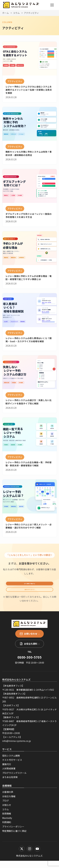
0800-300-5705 (29, 664)
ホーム (6, 13)
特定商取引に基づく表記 (14, 838)
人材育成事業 (9, 776)
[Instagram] (30, 856)
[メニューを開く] (52, 5)
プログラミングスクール (14, 780)
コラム (16, 13)
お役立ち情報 (9, 804)
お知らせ (7, 812)
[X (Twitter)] (22, 856)
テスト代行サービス (12, 767)
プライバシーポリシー (13, 834)
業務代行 (7, 771)
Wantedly (7, 825)
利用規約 (7, 829)
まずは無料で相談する (30, 585)
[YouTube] (37, 856)
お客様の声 (8, 799)
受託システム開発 (11, 763)
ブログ (6, 808)
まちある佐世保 (10, 784)
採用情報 (7, 821)
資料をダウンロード (30, 595)
